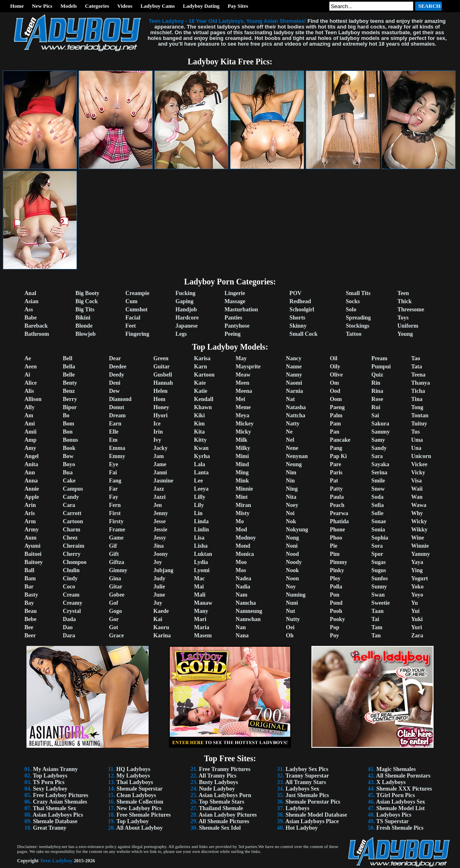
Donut (117, 407)
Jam (159, 456)
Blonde (84, 326)
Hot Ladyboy (302, 828)
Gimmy (118, 570)
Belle (69, 375)
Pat (334, 481)
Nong (292, 538)
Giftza (117, 562)
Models (68, 6)
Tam (377, 627)
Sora (377, 546)
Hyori (161, 415)
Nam (242, 595)
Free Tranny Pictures (225, 769)
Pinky (337, 570)
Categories (97, 6)
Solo (351, 310)
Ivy (157, 440)
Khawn (203, 407)
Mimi (242, 456)
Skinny (298, 326)
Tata (417, 367)
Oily (335, 367)
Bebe (31, 619)
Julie (159, 587)
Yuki (417, 619)
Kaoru (161, 627)
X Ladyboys (391, 782)
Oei (290, 627)
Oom (336, 399)
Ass (29, 310)
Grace (117, 636)
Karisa (202, 358)
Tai (375, 619)
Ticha (418, 391)
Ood (335, 391)
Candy (71, 497)
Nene (292, 448)
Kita (199, 432)
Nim (291, 473)
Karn (201, 367)
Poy (334, 636)
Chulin (71, 570)
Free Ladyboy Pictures (61, 795)
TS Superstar (392, 821)
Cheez (70, 538)
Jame (160, 464)
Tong (417, 407)
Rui (376, 407)
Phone (337, 530)
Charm (71, 530)
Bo (66, 415)
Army (32, 530)
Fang (115, 481)
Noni (292, 546)
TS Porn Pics (49, 782)
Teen (403, 293)
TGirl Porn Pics (395, 795)
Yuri (417, 627)
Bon (68, 432)
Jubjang (163, 570)
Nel (290, 440)
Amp (31, 440)
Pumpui (381, 367)
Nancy (294, 358)
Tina (417, 399)
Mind (242, 464)
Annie (32, 489)
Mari (200, 619)
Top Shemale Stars (221, 802)
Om (334, 383)
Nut (290, 611)
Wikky (419, 530)
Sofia (377, 505)
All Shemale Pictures (224, 821)
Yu (415, 603)
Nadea (243, 578)
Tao (416, 358)
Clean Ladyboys (136, 795)
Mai (199, 587)
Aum (31, 538)
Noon (292, 578)
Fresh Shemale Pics (400, 828)
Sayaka (380, 464)
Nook (292, 570)
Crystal (72, 611)
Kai (158, 619)
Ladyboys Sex (303, 789)
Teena (418, 375)
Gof (114, 603)
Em (113, 440)
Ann (30, 473)
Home (17, 6)
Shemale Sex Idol (220, 828)
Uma (417, 440)
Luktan (203, 554)
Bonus (70, 440)
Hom (160, 399)
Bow (68, 456)
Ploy (335, 578)
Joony (161, 554)
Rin (376, 383)
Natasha (296, 407)
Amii (31, 432)
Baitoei (33, 554)
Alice (31, 383)
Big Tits (85, 310)
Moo (241, 562)
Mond (243, 546)
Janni (160, 473)
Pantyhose (237, 326)
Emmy (117, 456)
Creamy (72, 603)
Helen (161, 391)
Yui (415, 611)
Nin (290, 481)
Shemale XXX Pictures (404, 789)
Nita (291, 497)
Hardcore (187, 318)
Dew (114, 391)
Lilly (200, 497)
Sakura (380, 424)
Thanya (421, 383)
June (159, 595)
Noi (290, 513)
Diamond (120, 399)
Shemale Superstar (139, 789)
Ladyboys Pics (394, 815)
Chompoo (74, 562)
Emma (117, 448)
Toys (403, 318)
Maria (202, 627)
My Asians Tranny (55, 769)
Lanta (202, 473)
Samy (378, 440)
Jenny (161, 513)
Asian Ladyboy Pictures (228, 815)
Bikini (83, 318)
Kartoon (205, 375)
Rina (377, 391)
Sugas (378, 562)
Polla (336, 587)
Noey (292, 505)
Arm (30, 521)
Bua (68, 473)
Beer (30, 636)
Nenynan (297, 456)
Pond (336, 603)
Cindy (70, 578)
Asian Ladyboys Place (312, 821)
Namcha (246, 603)
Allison (33, 399)
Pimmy (338, 562)
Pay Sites (238, 6)
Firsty (116, 521)
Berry (70, 399)
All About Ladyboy (139, 828)
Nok (291, 521)
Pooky (337, 619)
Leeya (202, 489)
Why (417, 513)
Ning (292, 489)
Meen (242, 383)
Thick (404, 301)
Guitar (162, 367)
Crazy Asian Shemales (60, 802)
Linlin (202, 530)
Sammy (380, 432)
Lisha (201, 546)
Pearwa (339, 513)
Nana (242, 636)
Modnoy (246, 538)
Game (116, 538)
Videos (125, 6)
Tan (376, 636)
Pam (335, 424)
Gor (114, 619)
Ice (157, 424)
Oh (290, 636)
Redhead (300, 301)
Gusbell (163, 375)
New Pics (42, 6)
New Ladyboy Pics (139, 808)
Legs (181, 334)
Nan (241, 627)
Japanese (186, 326)
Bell (67, 358)
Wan (417, 497)
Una (416, 448)
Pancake (340, 440)
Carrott (72, 513)
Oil (334, 358)
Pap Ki (338, 456)
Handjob (186, 310)
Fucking (185, 293)
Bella (69, 367)
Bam (30, 578)
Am (29, 415)
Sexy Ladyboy (50, 789)
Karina (162, 636)
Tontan (420, 415)
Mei (240, 399)
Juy (158, 603)
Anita (31, 464)
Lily (199, 505)
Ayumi (32, 546)
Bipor (70, 407)
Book (69, 448)
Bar (29, 587)
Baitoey (34, 562)
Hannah (163, 383)
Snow (378, 489)
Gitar (116, 587)
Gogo (116, 611)
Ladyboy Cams (158, 6)
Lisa (199, 538)
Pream (379, 358)
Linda (202, 521)
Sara (377, 456)
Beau (31, 611)
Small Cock (303, 334)
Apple (32, 497)
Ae (28, 358)
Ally (30, 407)
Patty (336, 489)
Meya (242, 415)
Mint (242, 497)
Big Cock (87, 301)
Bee (29, 627)
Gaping (184, 301)
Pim (335, 554)
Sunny (379, 587)
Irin (158, 432)
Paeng (337, 407)
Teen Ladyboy (56, 860)
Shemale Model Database (317, 815)
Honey (161, 407)
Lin (198, 513)
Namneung (249, 611)
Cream (71, 595)
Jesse (160, 521)
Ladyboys (298, 808)
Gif (113, 546)
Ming (242, 473)
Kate (200, 383)
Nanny (294, 375)
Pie (334, 546)
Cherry (72, 554)
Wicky (419, 521)
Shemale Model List (401, 808)
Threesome (411, 310)
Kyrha (202, 456)
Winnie (420, 546)
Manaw (203, 603)
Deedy (117, 375)
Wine (418, 538)
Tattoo (354, 334)
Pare (335, 464)
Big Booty (87, 293)
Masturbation (241, 310)
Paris (336, 473)
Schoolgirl (302, 310)
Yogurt (419, 578)
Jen (158, 505)
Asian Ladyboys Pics (58, 815)
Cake (69, 481)
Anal (30, 293)
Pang (336, 448)
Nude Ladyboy (217, 789)
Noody (294, 562)
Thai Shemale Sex (55, 808)
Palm (336, 415)
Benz (69, 391)
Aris (30, 513)
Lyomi (202, 570)
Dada (69, 619)
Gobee (117, 595)
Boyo (69, 464)
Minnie (244, 489)
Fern (115, 505)
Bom (68, 424)
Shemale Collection (140, 802)
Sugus (379, 570)
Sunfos (379, 578)
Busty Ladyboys (219, 782)
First (115, 513)
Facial (133, 318)
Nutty (293, 619)
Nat (290, 399)
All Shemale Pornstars (403, 776)
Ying (417, 570)
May (241, 358)
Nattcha (295, 415)
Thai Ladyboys (135, 782)
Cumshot (136, 310)
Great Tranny (50, 828)
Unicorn (421, 456)
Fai (113, 473)
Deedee (118, 367)
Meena (244, 391)
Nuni (292, 603)
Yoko (417, 587)
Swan (378, 595)
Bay (29, 603)
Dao (68, 627)
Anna (31, 481)
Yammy (421, 554)
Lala (200, 464)
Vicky (418, 473)
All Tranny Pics (218, 776)
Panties (233, 318)
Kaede (161, 611)
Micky (243, 432)
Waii (417, 489)
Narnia (294, 391)
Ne (289, 432)
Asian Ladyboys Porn (225, 795)
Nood (292, 554)
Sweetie (380, 603)
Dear (115, 358)
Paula (337, 497)
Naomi (294, 383)
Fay (114, 497)
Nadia (243, 587)
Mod (241, 530)
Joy (158, 562)
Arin (30, 505)
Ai (27, 375)
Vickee (419, 464)
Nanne (294, 367)
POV (296, 293)
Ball (29, 570)
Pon (334, 595)
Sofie (377, 513)
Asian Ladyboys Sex (401, 802)
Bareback (36, 326)
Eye (114, 464)
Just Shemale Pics (308, 795)
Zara (417, 636)
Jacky (161, 448)
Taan (377, 611)
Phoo (336, 538)
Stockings (358, 326)
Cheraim (73, 546)
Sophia (380, 538)
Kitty (200, 440)
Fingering (137, 334)
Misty (243, 513)
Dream (117, 415)
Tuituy (419, 424)
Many (201, 611)
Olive (336, 375)
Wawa (419, 505)
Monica (245, 554)
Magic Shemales (396, 769)
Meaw (243, 375)
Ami (30, 424)
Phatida (339, 521)
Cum (131, 301)
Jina (159, 546)
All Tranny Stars (306, 782)
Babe (31, 318)
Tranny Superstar (307, 776)
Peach (337, 505)
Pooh (336, 611)
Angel (32, 456)
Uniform (408, 326)
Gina (115, 578)
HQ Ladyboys (133, 769)
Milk (242, 440)
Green (161, 358)
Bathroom (37, 334)
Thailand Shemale (221, 808)
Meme (243, 407)
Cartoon (73, 521)
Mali (200, 595)
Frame (117, 530)
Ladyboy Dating (201, 6)
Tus (415, 432)
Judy (160, 578)
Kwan (202, 448)
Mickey (245, 424)
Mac (199, 578)
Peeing (232, 334)
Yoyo (417, 595)
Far (114, 489)
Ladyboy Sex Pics (307, 769)
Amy (30, 448)
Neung (294, 464)
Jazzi (160, 497)
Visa (416, 481)
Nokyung (297, 530)
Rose (377, 399)
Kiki (199, 415)
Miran (243, 505)
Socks (353, 301)
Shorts (297, 318)
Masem (203, 636)
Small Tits (358, 293)
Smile (378, 481)
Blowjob (85, 334)
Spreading (358, 318)
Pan (334, 432)
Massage (235, 301)
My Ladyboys (133, 776)
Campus (73, 489)
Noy (291, 587)
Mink (242, 481)
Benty (70, 383)
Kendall (204, 399)
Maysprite (248, 367)
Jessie (160, 530)
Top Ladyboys (50, 776)
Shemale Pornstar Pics (313, 802)
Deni (115, 383)
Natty (292, 424)
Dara (69, 636)
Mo (240, 521)
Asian (31, 301)
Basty (31, 595)
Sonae (379, 521)
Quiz (377, 375)
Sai (375, 415)
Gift (114, 554)
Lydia (201, 562)
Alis (29, 391)
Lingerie (235, 293)
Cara (69, 505)
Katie (201, 391)
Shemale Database (55, 821)
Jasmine (163, 481)
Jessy (160, 538)
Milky (243, 448)
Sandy (379, 448)
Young (405, 334)
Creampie (137, 293)
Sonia (378, 530)
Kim (199, 424)
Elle (114, 432)
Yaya (417, 562)
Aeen (31, 367)
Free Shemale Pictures (143, 815)
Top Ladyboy (133, 821)
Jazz (159, 489)
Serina (379, 473)
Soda (377, 497)
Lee (199, 481)
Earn (115, 424)
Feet (131, 326)
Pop (334, 627)
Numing (296, 595)
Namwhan (248, 619)
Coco (69, 587)
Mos (241, 570)
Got (114, 627)
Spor (377, 554)
